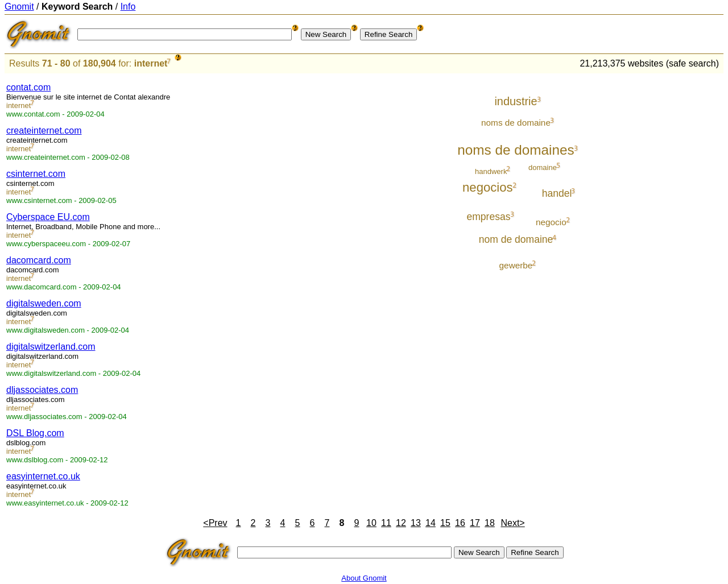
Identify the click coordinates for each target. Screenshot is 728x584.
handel (557, 193)
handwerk (491, 171)
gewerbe (516, 265)
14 (431, 523)
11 (386, 523)
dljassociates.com (42, 390)
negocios (487, 187)
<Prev (215, 523)
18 (490, 523)
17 (475, 523)
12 (401, 523)
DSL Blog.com (35, 433)
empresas (489, 217)
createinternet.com (44, 131)
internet (151, 63)
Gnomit (19, 7)
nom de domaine (516, 239)
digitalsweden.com (44, 303)
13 (416, 523)
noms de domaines (516, 150)
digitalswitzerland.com (51, 347)
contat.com (28, 87)
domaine (543, 167)
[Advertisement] (676, 246)
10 (371, 523)
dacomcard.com (39, 260)
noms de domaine (516, 123)
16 (460, 523)
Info (128, 7)
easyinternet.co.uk (43, 476)
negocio (551, 222)
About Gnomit (364, 578)
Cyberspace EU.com (48, 217)
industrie (516, 101)
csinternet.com (36, 174)
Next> (512, 523)
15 (445, 523)
